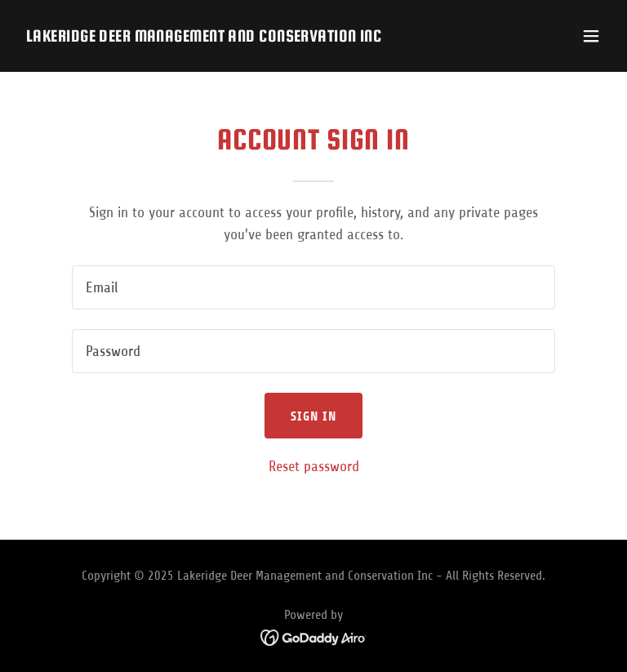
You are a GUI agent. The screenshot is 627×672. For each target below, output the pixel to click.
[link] (204, 37)
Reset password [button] (314, 466)
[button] (591, 36)
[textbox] (313, 287)
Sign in (314, 416)
